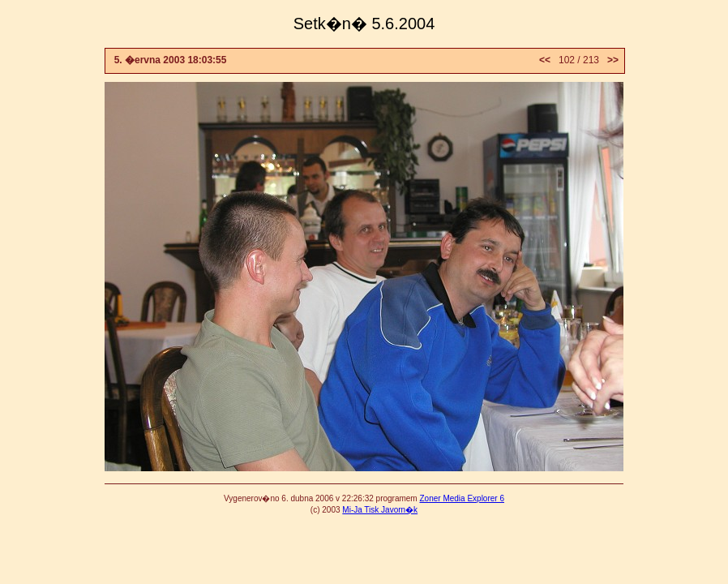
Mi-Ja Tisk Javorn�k (380, 510)
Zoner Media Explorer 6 (462, 498)
